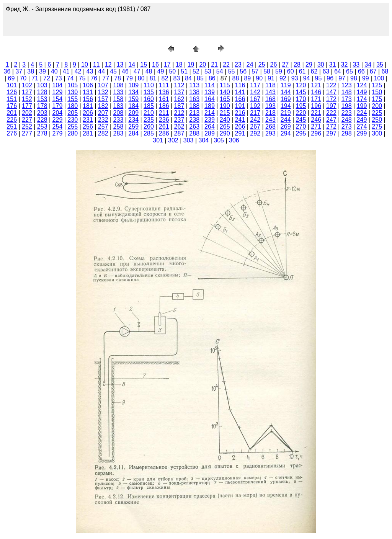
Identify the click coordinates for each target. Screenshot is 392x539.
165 (225, 99)
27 (285, 65)
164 (210, 99)
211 (164, 113)
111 (164, 85)
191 (240, 106)
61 (302, 71)
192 (255, 106)
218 (270, 113)
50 (172, 71)
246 (316, 120)
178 (42, 106)
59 (279, 71)
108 (118, 85)
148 (347, 92)
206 (88, 113)
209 (133, 113)
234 (133, 120)
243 (270, 120)
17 (167, 65)
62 (314, 71)
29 (309, 65)
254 (58, 127)
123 (347, 85)
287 (179, 133)
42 (78, 71)
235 (149, 120)
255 (73, 127)
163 (194, 99)
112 (179, 85)
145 (301, 92)
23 (238, 65)
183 (118, 106)
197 (331, 106)
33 (356, 65)
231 (88, 120)
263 (194, 127)
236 (164, 120)
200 (377, 106)
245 (301, 120)
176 (12, 106)
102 (27, 85)
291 (240, 133)
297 (331, 133)
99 (366, 78)
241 (240, 120)
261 (164, 127)
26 (274, 65)
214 (210, 113)
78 (118, 78)
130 (73, 92)
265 (225, 127)
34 (368, 65)
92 (283, 78)
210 (149, 113)
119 (286, 85)
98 (354, 78)
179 (58, 106)
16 (155, 65)
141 (240, 92)
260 (149, 127)
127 (27, 92)
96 (330, 78)
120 (301, 85)
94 (307, 78)
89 (247, 78)
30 (321, 65)
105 (73, 85)
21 (214, 65)
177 (27, 106)
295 (301, 133)
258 (118, 127)
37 (19, 71)
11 (96, 65)
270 (301, 127)
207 (103, 113)
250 (377, 120)
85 (200, 78)
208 (118, 113)
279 (58, 133)
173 (347, 99)
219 (286, 113)
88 (236, 78)
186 (164, 106)
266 (240, 127)
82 (165, 78)
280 (73, 133)
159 (133, 99)
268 (270, 127)
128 (42, 92)
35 (380, 65)
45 (113, 71)
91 (271, 78)
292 (255, 133)
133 (118, 92)
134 (133, 92)
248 (347, 120)
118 (270, 85)
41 (66, 71)
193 (270, 106)
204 (58, 113)
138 (194, 92)
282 (103, 133)
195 (301, 106)
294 (286, 133)
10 (85, 65)
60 (291, 71)
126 (12, 92)
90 (259, 78)
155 (73, 99)
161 (164, 99)
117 (255, 85)
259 (133, 127)
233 (118, 120)
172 (331, 99)
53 (208, 71)
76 (94, 78)
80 (141, 78)
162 (179, 99)
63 (326, 71)
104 (58, 85)
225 (377, 113)
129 (58, 92)
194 (286, 106)
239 (210, 120)
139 (210, 92)
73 (59, 78)
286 (164, 133)
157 (103, 99)
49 (161, 71)
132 (103, 92)
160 (149, 99)
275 (377, 127)
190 (225, 106)
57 (255, 71)
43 (90, 71)
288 (194, 133)
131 (88, 92)
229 (58, 120)
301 (158, 140)
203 (42, 113)
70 (23, 78)
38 (31, 71)
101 (12, 85)
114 (210, 85)
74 (70, 78)
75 (82, 78)
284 (133, 133)
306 (234, 140)
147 (331, 92)
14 (132, 65)
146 (316, 92)
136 (164, 92)
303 (189, 140)
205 (73, 113)
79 (129, 78)
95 (318, 78)
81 (153, 78)
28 (297, 65)
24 (250, 65)
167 (255, 99)
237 (179, 120)
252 (27, 127)
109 (133, 85)
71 (35, 78)
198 (347, 106)
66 (361, 71)
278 (42, 133)
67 (373, 71)
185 (149, 106)
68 (385, 71)
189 (210, 106)
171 (316, 99)
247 (331, 120)
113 (194, 85)
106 (88, 85)
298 (347, 133)
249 (362, 120)
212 (179, 113)
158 (118, 99)
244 (286, 120)
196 (316, 106)
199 (362, 106)
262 (179, 127)
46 (125, 71)
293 (270, 133)
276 (12, 133)
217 (255, 113)
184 (133, 106)
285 (149, 133)
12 (108, 65)
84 (188, 78)
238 (194, 120)
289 (210, 133)
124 (362, 85)
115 (225, 85)
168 (270, 99)
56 (243, 71)
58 (267, 71)
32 (345, 65)
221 (316, 113)
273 (347, 127)
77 (106, 78)
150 (377, 92)
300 (377, 133)
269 (286, 127)
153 (42, 99)
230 (73, 120)
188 (194, 106)
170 (301, 99)
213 (194, 113)
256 (88, 127)
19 (191, 65)
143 (270, 92)
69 (11, 78)
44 (101, 71)
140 (225, 92)
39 (42, 71)
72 (47, 78)
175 (377, 99)
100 (379, 78)
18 (179, 65)
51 (184, 71)
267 (255, 127)
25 (262, 65)
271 (316, 127)
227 (27, 120)
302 (173, 140)
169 (286, 99)
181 (88, 106)
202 (27, 113)
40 (54, 71)
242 (255, 120)
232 (103, 120)
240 (225, 120)
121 (316, 85)
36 (7, 71)
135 (149, 92)
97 (342, 78)
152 (27, 99)
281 (88, 133)
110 (149, 85)
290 (225, 133)
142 (255, 92)
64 (338, 71)
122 (331, 85)
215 (225, 113)
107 (103, 85)
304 (204, 140)
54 (220, 71)
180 (73, 106)
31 (333, 65)
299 (362, 133)
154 (58, 99)
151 (12, 99)
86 (212, 78)
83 (176, 78)
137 (179, 92)
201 (12, 113)
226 (12, 120)
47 (137, 71)
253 (42, 127)
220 (301, 113)
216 (240, 113)
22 (226, 65)
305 (219, 140)
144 (286, 92)
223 (347, 113)
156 (88, 99)
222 (331, 113)
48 (149, 71)
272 (331, 127)
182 (103, 106)
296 (316, 133)
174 (362, 99)
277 (27, 133)
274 (362, 127)
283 (118, 133)
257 (103, 127)
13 (120, 65)
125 (377, 85)
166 (240, 99)
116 (240, 85)
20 (203, 65)
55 (232, 71)
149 (362, 92)
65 (350, 71)
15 (144, 65)
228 (42, 120)
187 (179, 106)
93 (295, 78)
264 (210, 127)
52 (196, 71)
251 (12, 127)
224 (362, 113)
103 (42, 85)
